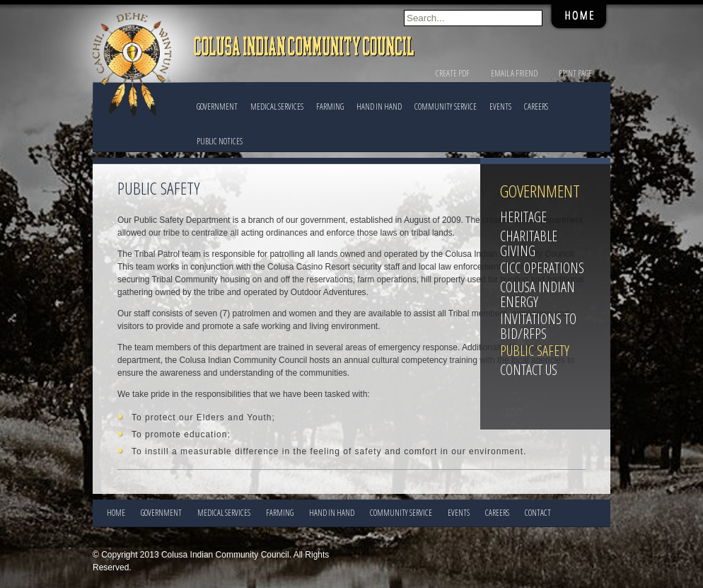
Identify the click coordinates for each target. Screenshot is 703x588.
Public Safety (535, 351)
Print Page (575, 73)
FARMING (330, 106)
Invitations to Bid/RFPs (538, 326)
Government (217, 106)
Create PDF (453, 73)
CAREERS (536, 106)
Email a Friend (514, 73)
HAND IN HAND (379, 106)
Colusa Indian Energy (538, 294)
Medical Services (277, 106)
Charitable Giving (529, 243)
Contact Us (529, 370)
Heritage (523, 217)
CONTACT (538, 513)
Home (116, 513)
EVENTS (500, 106)
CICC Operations (542, 268)
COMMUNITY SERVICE (446, 106)
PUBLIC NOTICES (220, 141)
